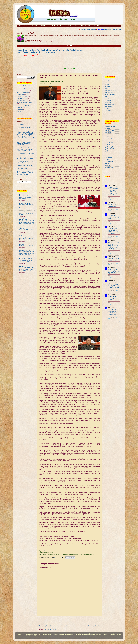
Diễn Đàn (97, 26)
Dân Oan (107, 96)
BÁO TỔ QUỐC (23, 219)
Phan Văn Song (109, 155)
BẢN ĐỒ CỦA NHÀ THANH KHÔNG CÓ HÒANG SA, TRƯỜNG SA (24, 143)
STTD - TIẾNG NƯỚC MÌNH (112, 205)
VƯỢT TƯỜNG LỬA (30, 56)
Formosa (107, 98)
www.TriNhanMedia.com (88, 30)
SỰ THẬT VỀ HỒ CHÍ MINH (74, 50)
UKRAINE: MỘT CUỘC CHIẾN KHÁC (113, 298)
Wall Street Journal (49, 551)
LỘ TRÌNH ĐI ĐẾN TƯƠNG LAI (25, 158)
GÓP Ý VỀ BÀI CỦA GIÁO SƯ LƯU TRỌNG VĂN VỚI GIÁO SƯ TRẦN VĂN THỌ (114, 246)
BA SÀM (22, 266)
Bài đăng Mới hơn (46, 626)
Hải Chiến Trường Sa (22, 96)
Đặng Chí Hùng (108, 163)
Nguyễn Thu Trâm (109, 143)
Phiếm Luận (108, 103)
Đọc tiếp (57, 42)
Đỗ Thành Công (109, 167)
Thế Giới (46, 560)
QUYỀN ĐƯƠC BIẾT (24, 212)
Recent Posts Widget (116, 322)
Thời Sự (34, 26)
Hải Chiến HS (21, 94)
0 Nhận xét (111, 198)
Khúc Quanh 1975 (72, 26)
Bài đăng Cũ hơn (94, 626)
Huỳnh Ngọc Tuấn (109, 133)
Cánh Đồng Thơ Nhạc (110, 92)
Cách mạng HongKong (110, 90)
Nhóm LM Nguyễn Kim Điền (112, 153)
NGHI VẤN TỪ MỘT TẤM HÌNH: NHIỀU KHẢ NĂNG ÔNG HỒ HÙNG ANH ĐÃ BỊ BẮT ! (25, 149)
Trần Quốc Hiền (109, 161)
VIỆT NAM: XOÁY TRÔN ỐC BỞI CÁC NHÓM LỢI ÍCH (25, 154)
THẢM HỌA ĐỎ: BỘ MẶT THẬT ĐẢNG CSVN (50, 50)
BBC (21, 194)
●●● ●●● (19, 56)
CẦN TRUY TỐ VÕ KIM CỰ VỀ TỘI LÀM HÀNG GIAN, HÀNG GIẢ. (114, 231)
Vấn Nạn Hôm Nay (57, 26)
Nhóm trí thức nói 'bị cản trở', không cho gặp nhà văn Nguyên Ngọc (26, 197)
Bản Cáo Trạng (21, 88)
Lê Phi (106, 135)
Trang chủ (70, 626)
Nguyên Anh (108, 141)
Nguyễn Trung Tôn (109, 147)
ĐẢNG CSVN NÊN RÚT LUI (26, 246)
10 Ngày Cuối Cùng (22, 86)
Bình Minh (107, 128)
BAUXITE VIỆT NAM (25, 203)
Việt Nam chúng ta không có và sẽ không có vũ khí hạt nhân (26, 206)
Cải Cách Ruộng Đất (110, 94)
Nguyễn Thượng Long (110, 145)
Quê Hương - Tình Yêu (110, 105)
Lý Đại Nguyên (108, 139)
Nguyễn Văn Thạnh (109, 151)
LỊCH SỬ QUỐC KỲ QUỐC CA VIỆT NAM (31, 52)
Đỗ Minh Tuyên (108, 165)
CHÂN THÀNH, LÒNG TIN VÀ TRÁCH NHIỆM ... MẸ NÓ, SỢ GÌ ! (113, 312)
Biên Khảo (107, 82)
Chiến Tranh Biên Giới (23, 90)
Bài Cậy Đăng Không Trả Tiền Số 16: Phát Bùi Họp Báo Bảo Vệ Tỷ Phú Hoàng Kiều (27, 253)
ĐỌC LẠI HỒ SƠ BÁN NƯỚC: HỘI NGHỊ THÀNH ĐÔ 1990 (26, 128)
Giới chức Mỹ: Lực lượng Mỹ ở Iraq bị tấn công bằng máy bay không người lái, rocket (27, 238)
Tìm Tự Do (20, 111)
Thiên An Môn (108, 107)
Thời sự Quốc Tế (109, 111)
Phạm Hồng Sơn (109, 157)
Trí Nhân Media (23, 26)
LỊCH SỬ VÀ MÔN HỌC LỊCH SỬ (113, 259)
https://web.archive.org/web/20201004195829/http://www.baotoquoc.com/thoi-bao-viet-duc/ (27, 222)
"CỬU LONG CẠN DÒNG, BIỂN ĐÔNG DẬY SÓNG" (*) (114, 271)
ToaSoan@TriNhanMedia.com (112, 30)
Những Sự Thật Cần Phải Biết (25, 102)
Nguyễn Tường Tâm (110, 149)
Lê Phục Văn (108, 137)
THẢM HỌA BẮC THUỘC (26, 50)
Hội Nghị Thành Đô (22, 98)
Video (106, 113)
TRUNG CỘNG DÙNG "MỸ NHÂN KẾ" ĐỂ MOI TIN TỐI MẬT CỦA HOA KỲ (114, 285)
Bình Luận (44, 26)
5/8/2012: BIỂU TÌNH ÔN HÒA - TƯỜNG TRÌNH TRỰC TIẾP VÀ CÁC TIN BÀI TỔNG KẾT (25, 167)
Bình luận (107, 84)
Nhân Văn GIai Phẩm (22, 100)
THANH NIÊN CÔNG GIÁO (26, 259)
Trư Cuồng (20, 109)
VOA (21, 235)
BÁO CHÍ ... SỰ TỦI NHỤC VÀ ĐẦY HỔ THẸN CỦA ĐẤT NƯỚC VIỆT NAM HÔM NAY (25, 173)
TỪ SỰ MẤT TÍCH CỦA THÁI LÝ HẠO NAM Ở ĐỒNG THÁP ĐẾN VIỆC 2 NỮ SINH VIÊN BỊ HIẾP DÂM (114, 191)
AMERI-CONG (50, 52)
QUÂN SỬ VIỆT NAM (25, 250)
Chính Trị (107, 88)
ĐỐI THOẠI (22, 244)
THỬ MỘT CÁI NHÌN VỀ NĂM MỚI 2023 (114, 217)
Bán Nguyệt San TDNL (110, 126)
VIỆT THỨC (22, 228)
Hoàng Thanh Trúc (109, 130)
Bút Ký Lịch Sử (85, 26)
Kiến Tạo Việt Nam (109, 100)
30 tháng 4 (107, 80)
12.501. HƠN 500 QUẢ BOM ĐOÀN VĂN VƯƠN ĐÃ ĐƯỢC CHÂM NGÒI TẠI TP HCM (27, 269)
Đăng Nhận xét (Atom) (50, 629)
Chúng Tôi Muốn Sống (23, 92)
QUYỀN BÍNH (21, 125)
